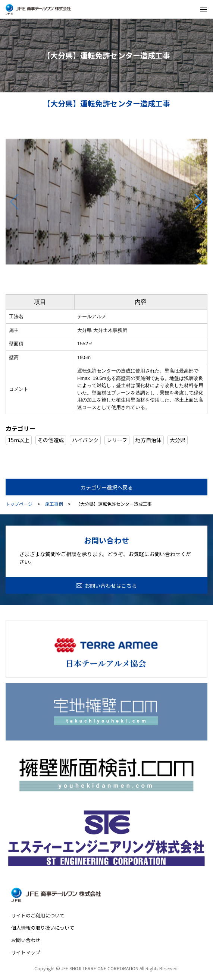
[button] (199, 202)
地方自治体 (148, 440)
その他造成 (51, 440)
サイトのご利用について (38, 915)
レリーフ (117, 440)
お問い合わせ (26, 940)
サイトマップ (26, 952)
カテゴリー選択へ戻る (107, 487)
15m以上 (19, 440)
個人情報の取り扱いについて (43, 928)
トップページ (19, 504)
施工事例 (54, 504)
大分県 (178, 440)
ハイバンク (85, 440)
